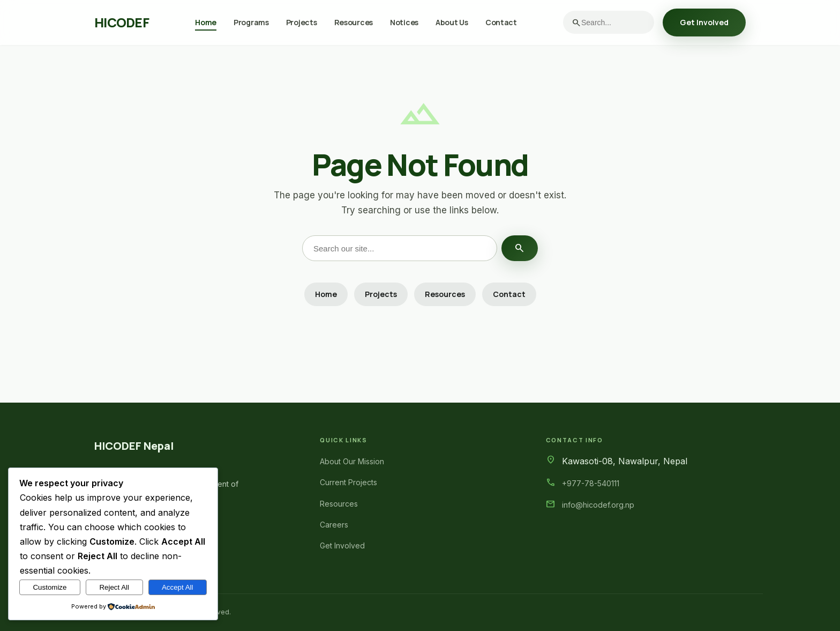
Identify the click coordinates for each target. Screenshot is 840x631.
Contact (501, 22)
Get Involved (704, 22)
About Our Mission (352, 461)
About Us (452, 22)
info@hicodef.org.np (598, 505)
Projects (302, 22)
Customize (50, 587)
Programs (251, 22)
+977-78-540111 (591, 483)
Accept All (178, 587)
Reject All (114, 587)
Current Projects (348, 482)
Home (206, 22)
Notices (404, 22)
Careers (334, 525)
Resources (354, 22)
